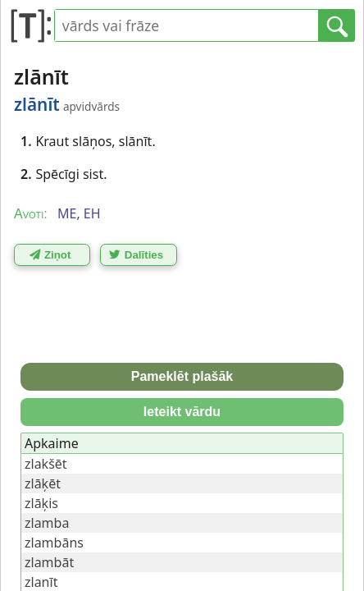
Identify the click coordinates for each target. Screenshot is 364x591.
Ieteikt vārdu (182, 412)
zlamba (47, 523)
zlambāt (49, 562)
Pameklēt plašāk (182, 376)
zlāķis (41, 503)
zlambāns (54, 543)
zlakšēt (46, 464)
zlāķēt (43, 483)
